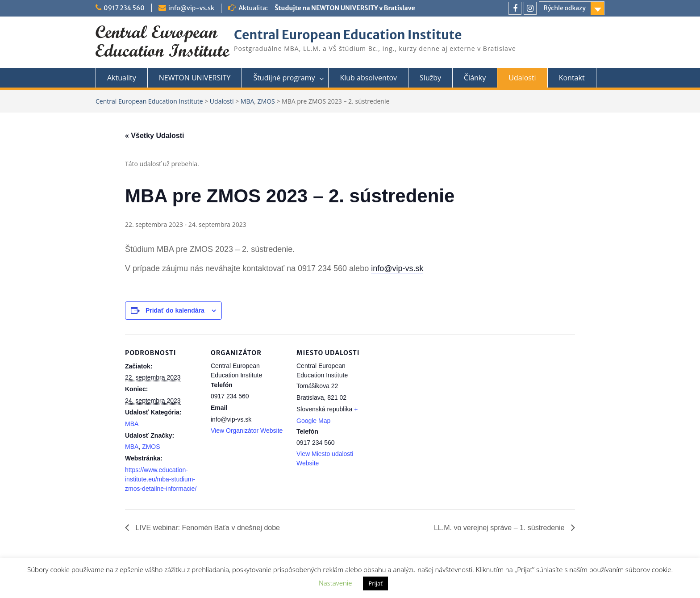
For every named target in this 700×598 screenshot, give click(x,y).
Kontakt (572, 78)
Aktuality (122, 78)
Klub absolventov (368, 78)
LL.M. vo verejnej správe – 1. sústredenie (500, 528)
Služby (430, 78)
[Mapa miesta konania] (429, 395)
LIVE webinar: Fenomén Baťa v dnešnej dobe (207, 528)
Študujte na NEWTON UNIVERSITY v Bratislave (345, 8)
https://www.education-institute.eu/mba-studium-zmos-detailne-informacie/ (161, 479)
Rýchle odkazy (565, 8)
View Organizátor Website (247, 431)
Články (475, 78)
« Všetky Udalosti (155, 136)
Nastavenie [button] (335, 583)
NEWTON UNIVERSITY (195, 78)
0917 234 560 (124, 8)
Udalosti (522, 78)
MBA (132, 424)
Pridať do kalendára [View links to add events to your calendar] (175, 310)
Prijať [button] (375, 583)
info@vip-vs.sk (191, 8)
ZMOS (151, 447)
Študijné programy (284, 78)
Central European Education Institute (348, 35)
